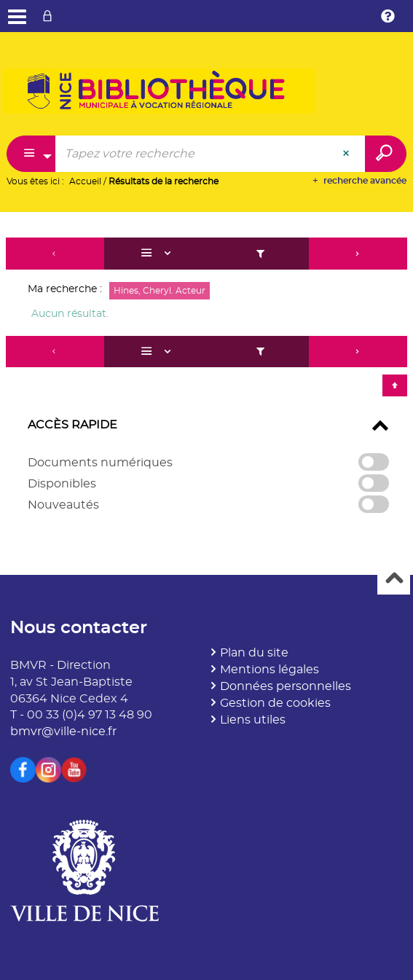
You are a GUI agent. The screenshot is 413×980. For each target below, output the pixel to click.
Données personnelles (286, 686)
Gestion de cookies (275, 703)
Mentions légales (270, 670)
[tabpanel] (206, 383)
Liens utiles (253, 720)
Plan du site (254, 653)
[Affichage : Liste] (158, 254)
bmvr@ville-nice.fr (63, 732)
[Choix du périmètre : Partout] (31, 154)
